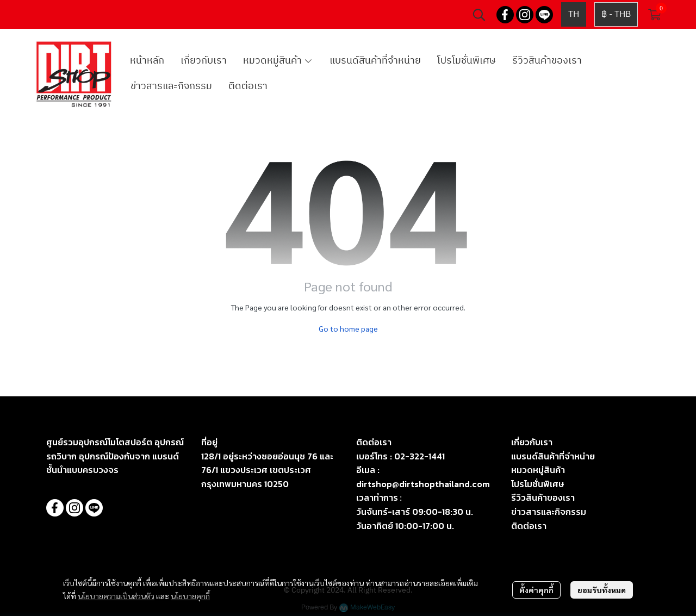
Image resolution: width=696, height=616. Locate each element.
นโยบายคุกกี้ (190, 596)
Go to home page (348, 328)
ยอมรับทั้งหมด (602, 590)
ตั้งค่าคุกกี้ (536, 590)
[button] (479, 15)
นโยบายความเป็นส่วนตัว (116, 596)
